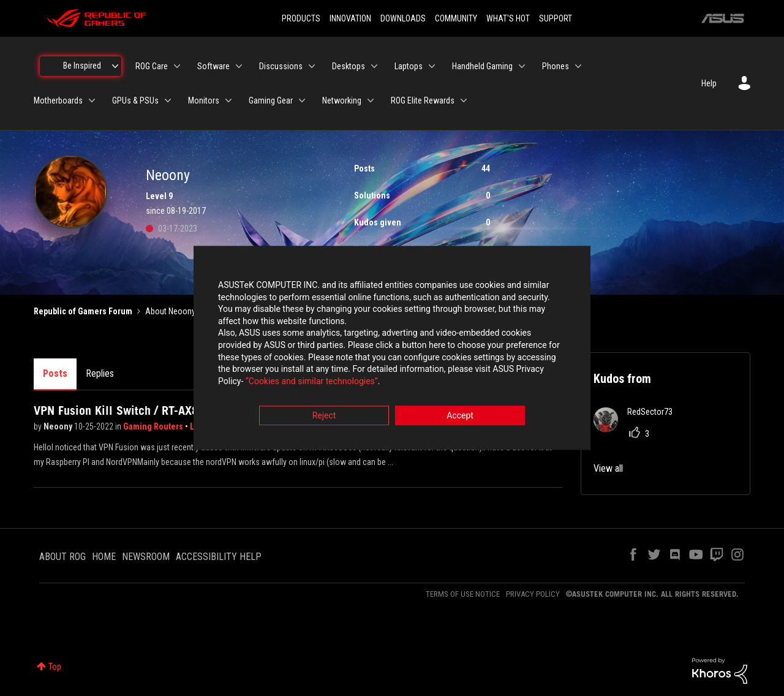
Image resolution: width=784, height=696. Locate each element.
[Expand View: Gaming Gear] (302, 100)
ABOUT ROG (62, 557)
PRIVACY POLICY (533, 594)
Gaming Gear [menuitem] (271, 100)
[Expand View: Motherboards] (92, 100)
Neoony (59, 426)
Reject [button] (324, 416)
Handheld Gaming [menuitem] (482, 66)
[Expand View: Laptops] (432, 66)
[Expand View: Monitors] (228, 100)
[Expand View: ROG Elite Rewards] (464, 100)
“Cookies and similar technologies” (312, 381)
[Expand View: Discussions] (312, 66)
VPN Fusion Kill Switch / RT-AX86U (123, 410)
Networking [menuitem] (342, 100)
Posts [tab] (55, 373)
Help (709, 83)
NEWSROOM (146, 557)
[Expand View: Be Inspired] (115, 66)
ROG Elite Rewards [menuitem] (423, 100)
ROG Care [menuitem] (152, 66)
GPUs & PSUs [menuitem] (135, 100)
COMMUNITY (456, 18)
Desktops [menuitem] (349, 66)
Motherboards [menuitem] (58, 100)
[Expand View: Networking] (371, 100)
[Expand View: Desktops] (374, 66)
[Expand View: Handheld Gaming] (522, 66)
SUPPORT (556, 18)
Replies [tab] (100, 373)
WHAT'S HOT (508, 18)
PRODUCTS (301, 18)
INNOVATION (350, 18)
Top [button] (55, 667)
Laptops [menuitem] (409, 66)
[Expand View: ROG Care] (177, 66)
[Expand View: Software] (239, 66)
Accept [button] (460, 416)
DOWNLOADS (403, 18)
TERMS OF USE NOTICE (463, 594)
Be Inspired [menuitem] (82, 66)
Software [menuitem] (213, 66)
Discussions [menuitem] (281, 66)
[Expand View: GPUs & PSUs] (168, 100)
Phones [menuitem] (556, 66)
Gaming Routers (154, 426)
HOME (104, 557)
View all (608, 468)
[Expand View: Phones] (578, 66)
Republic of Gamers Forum (83, 311)
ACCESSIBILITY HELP (219, 557)
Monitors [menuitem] (204, 100)
